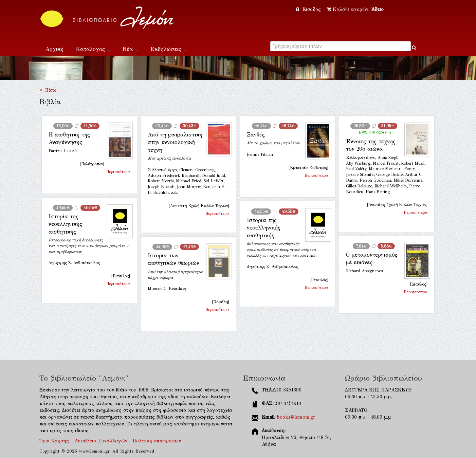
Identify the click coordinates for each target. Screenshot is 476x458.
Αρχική (54, 49)
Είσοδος (309, 9)
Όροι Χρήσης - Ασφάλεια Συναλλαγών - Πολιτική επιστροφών (110, 441)
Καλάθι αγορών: (355, 9)
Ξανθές (256, 135)
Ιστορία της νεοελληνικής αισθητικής (65, 224)
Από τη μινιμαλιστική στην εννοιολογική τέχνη (175, 142)
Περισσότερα (118, 172)
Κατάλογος (93, 49)
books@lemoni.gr (296, 417)
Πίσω (48, 90)
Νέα (130, 49)
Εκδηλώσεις (169, 49)
